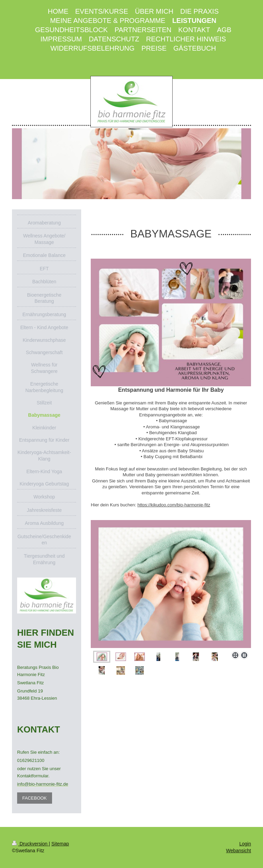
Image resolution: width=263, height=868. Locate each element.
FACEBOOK (35, 798)
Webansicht (239, 851)
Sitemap (60, 844)
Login (245, 844)
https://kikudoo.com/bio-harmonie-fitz (174, 505)
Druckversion (30, 844)
